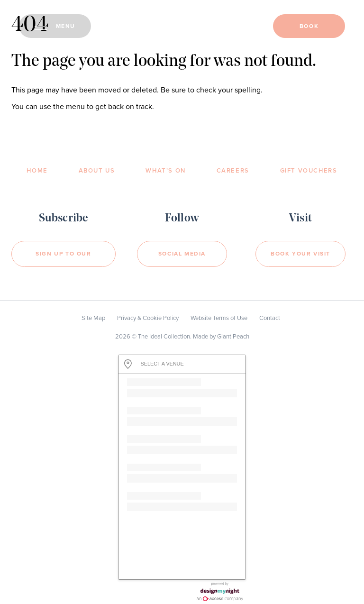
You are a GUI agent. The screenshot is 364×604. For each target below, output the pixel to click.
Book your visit (300, 254)
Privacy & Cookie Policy (148, 318)
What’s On (165, 171)
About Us (97, 171)
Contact (270, 318)
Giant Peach (233, 337)
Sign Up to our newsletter (63, 259)
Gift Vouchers (309, 171)
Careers (233, 171)
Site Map (93, 318)
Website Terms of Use (219, 318)
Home (37, 171)
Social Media (182, 254)
